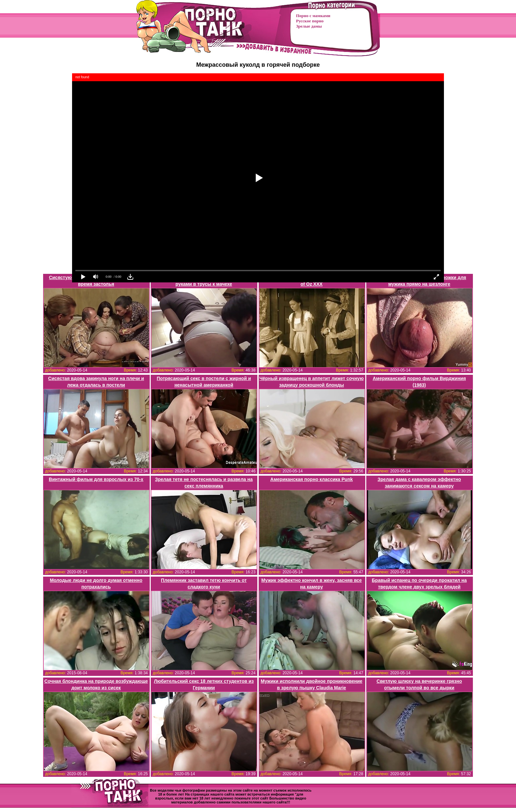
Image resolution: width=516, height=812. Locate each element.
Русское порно (310, 21)
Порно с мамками (313, 16)
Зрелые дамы (309, 26)
